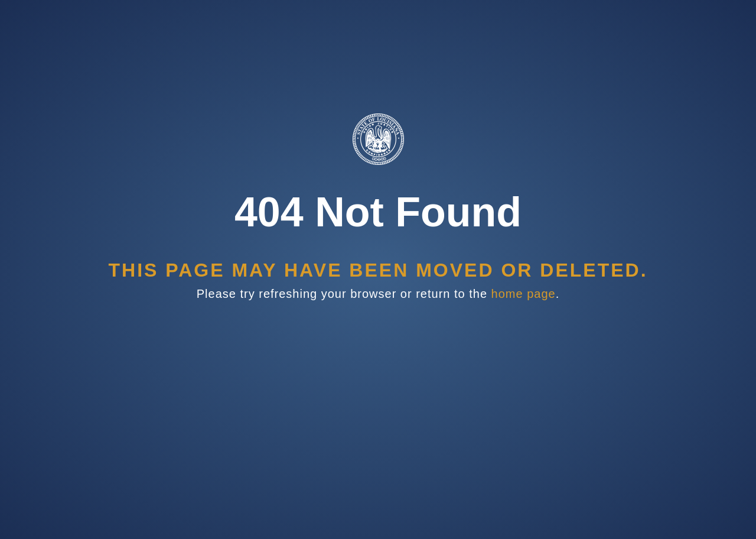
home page (524, 294)
